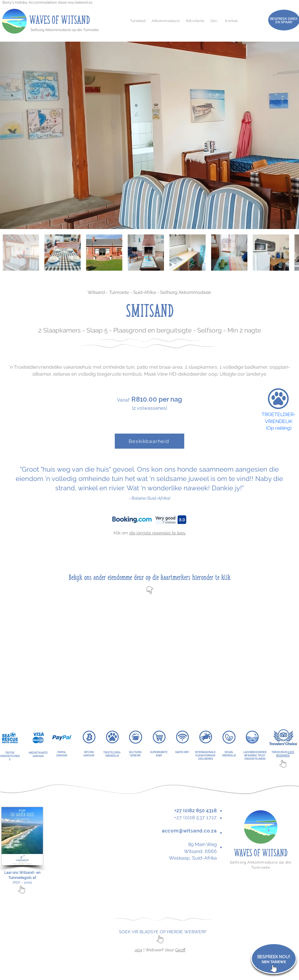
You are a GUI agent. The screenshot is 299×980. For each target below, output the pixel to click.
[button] (166, 21)
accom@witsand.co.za (189, 831)
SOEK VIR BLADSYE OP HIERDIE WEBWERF (163, 932)
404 (138, 950)
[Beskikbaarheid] (149, 441)
